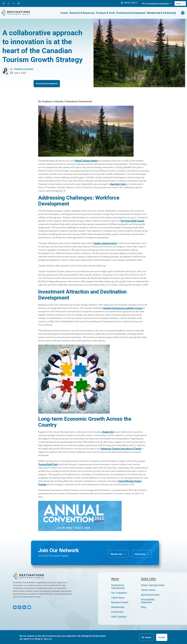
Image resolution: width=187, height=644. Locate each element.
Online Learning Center (153, 585)
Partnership (142, 554)
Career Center (148, 590)
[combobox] (180, 3)
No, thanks (146, 637)
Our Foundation (119, 593)
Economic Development (47, 84)
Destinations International (118, 587)
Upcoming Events (150, 595)
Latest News (118, 598)
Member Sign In (129, 3)
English (178, 4)
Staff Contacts (119, 617)
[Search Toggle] (183, 13)
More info (48, 639)
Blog (143, 607)
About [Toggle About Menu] (157, 3)
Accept (162, 637)
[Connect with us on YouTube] (19, 3)
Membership (118, 554)
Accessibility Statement (148, 601)
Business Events (120, 602)
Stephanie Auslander (24, 69)
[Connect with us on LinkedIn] (14, 3)
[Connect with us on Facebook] (4, 3)
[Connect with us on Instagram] (9, 3)
